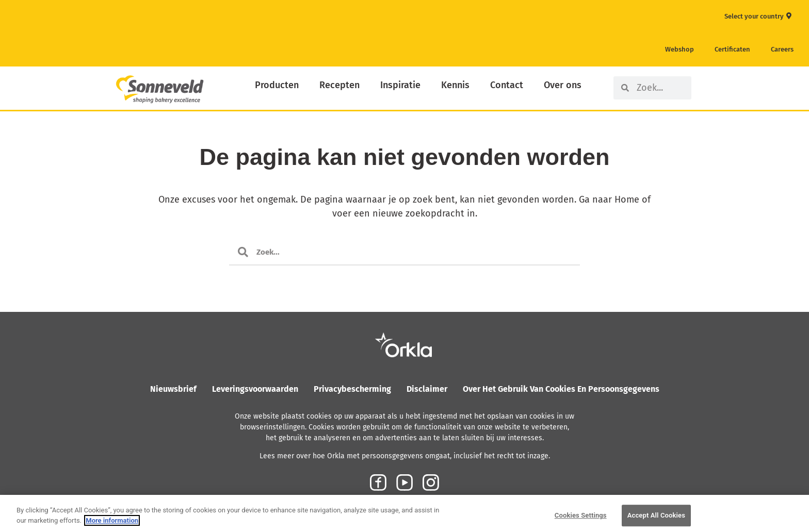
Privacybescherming (352, 389)
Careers (782, 49)
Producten (277, 85)
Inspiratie (400, 85)
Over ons (563, 85)
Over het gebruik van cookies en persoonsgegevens (561, 389)
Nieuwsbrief (173, 389)
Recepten (339, 85)
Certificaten (732, 49)
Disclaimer (427, 389)
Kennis (455, 85)
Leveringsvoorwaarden (255, 389)
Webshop (679, 49)
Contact (507, 85)
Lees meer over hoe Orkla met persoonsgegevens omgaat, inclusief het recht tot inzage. (405, 456)
